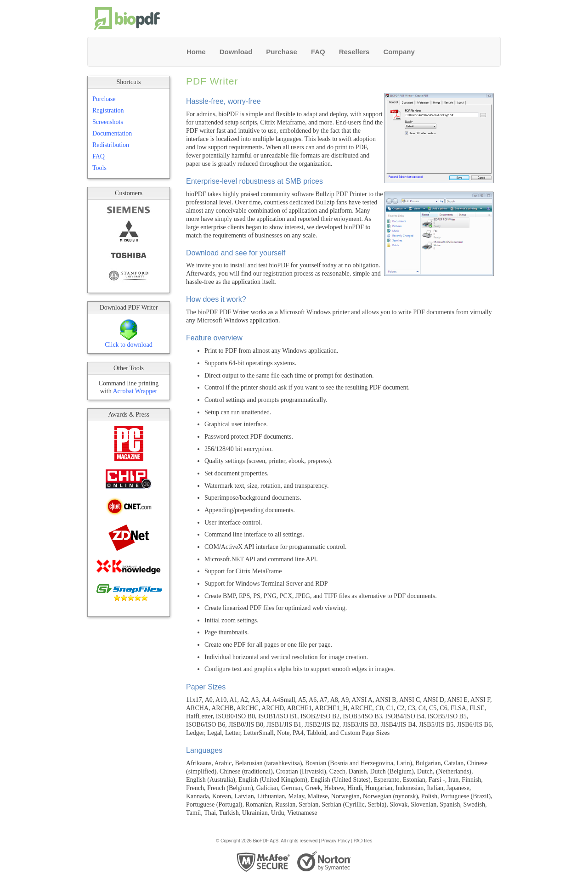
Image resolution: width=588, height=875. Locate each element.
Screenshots (108, 122)
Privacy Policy (335, 841)
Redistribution (111, 145)
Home (196, 52)
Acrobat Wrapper (135, 391)
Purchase (282, 52)
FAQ (318, 52)
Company (399, 52)
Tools (99, 168)
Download (236, 52)
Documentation (112, 133)
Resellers (354, 52)
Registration (108, 110)
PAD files (363, 841)
